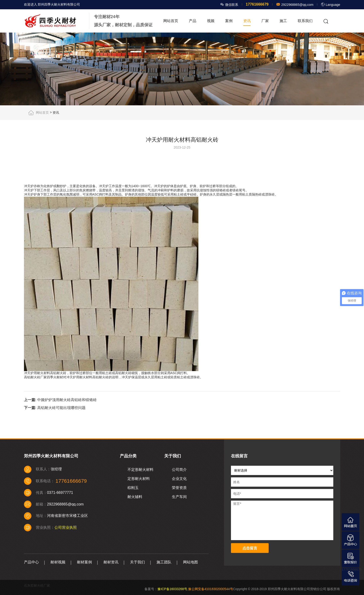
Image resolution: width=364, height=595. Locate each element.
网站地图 (190, 562)
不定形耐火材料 (140, 470)
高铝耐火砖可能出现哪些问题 (61, 408)
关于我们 (137, 562)
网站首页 (171, 21)
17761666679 (352, 569)
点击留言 (250, 548)
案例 (229, 21)
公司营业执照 (66, 527)
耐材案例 (84, 562)
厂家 (265, 21)
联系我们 (305, 21)
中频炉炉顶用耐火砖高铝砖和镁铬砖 (67, 400)
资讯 (247, 21)
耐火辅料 (135, 497)
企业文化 (179, 479)
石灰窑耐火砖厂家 (37, 585)
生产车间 (179, 497)
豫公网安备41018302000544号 (211, 589)
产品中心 (31, 562)
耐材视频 (58, 562)
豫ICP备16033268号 (172, 589)
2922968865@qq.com (297, 5)
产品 (193, 21)
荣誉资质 (179, 488)
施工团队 (164, 562)
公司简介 (179, 470)
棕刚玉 (133, 488)
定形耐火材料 (139, 479)
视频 (211, 21)
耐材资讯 (111, 562)
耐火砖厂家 (39, 377)
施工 (283, 21)
